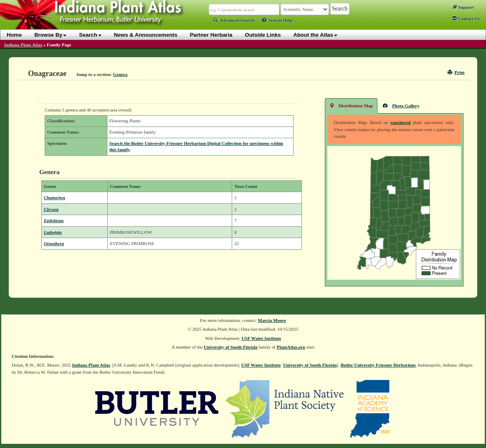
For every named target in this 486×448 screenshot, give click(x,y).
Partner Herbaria (211, 35)
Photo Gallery (401, 105)
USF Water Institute (262, 338)
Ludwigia (53, 232)
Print (456, 72)
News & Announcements (146, 35)
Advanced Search (233, 20)
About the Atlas (316, 35)
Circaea (51, 209)
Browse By (50, 35)
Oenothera (54, 243)
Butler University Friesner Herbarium (378, 365)
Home (14, 35)
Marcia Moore (272, 320)
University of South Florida (231, 347)
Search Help (277, 20)
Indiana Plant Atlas (23, 45)
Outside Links (263, 35)
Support (463, 7)
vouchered (401, 122)
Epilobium (54, 220)
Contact (466, 18)
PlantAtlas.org (291, 347)
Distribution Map (351, 105)
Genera (120, 74)
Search (90, 35)
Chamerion (54, 197)
